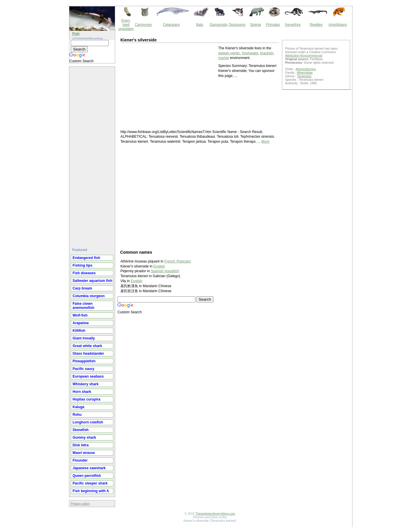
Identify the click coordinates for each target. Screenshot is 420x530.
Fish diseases (84, 273)
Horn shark (82, 392)
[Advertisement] (93, 155)
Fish (76, 34)
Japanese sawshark (89, 468)
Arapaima (81, 323)
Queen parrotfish (87, 476)
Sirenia (255, 25)
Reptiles (316, 25)
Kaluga (78, 407)
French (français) (178, 261)
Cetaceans (171, 25)
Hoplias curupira (86, 399)
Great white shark (87, 346)
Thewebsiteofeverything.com (215, 514)
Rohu (77, 415)
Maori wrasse (84, 453)
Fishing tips (82, 265)
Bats (200, 25)
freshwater (250, 53)
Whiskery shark (86, 384)
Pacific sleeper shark (90, 483)
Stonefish (81, 430)
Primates (273, 25)
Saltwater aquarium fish (92, 281)
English (159, 266)
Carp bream (82, 288)
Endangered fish (86, 258)
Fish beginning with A (91, 491)
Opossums (237, 25)
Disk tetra (81, 445)
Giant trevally (84, 338)
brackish (267, 53)
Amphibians (338, 25)
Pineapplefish (84, 361)
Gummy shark (84, 438)
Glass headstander (88, 354)
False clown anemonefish (83, 306)
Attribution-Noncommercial (304, 55)
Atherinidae (305, 73)
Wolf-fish (80, 315)
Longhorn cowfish (88, 422)
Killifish (79, 331)
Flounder (80, 460)
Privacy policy (80, 504)
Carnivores (143, 25)
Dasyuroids (219, 25)
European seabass (88, 376)
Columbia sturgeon (89, 296)
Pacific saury (83, 369)
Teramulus (304, 76)
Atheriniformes (306, 69)
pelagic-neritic (229, 53)
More (265, 142)
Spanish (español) (165, 271)
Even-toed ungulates (126, 25)
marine (224, 58)
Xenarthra (293, 25)
